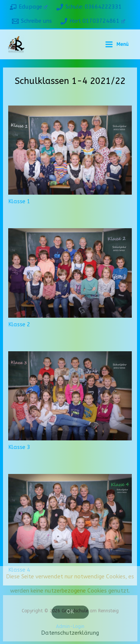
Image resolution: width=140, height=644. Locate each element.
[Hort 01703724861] (93, 21)
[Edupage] (29, 7)
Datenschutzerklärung (70, 633)
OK (70, 612)
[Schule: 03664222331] (89, 7)
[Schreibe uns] (32, 21)
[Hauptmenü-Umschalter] (117, 44)
